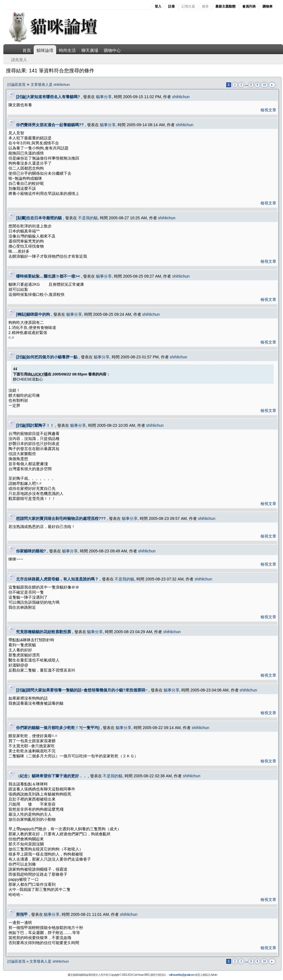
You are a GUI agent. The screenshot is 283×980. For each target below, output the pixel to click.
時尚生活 (67, 50)
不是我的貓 (88, 218)
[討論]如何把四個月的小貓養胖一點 (47, 357)
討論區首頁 (16, 85)
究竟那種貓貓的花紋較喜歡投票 (44, 632)
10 (264, 85)
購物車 (268, 6)
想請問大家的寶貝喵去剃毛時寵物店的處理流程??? (61, 518)
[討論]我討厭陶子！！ (35, 425)
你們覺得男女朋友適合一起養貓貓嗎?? (50, 125)
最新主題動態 (225, 6)
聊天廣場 (90, 50)
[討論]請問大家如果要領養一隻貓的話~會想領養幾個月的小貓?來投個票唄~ (82, 690)
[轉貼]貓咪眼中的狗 (33, 314)
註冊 (172, 6)
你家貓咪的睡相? (31, 551)
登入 (158, 6)
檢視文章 (268, 110)
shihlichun (181, 97)
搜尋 (205, 6)
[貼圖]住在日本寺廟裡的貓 (39, 218)
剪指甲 (22, 914)
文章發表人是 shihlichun (50, 85)
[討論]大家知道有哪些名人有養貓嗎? (48, 97)
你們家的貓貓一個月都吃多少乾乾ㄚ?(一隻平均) (58, 728)
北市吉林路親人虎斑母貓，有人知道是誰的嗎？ (57, 579)
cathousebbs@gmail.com (182, 975)
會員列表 (249, 6)
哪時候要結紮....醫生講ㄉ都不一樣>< (48, 276)
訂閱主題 (188, 6)
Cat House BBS (141, 975)
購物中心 (112, 50)
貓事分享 (104, 97)
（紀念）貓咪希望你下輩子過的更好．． (51, 776)
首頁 (27, 50)
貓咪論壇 (45, 50)
